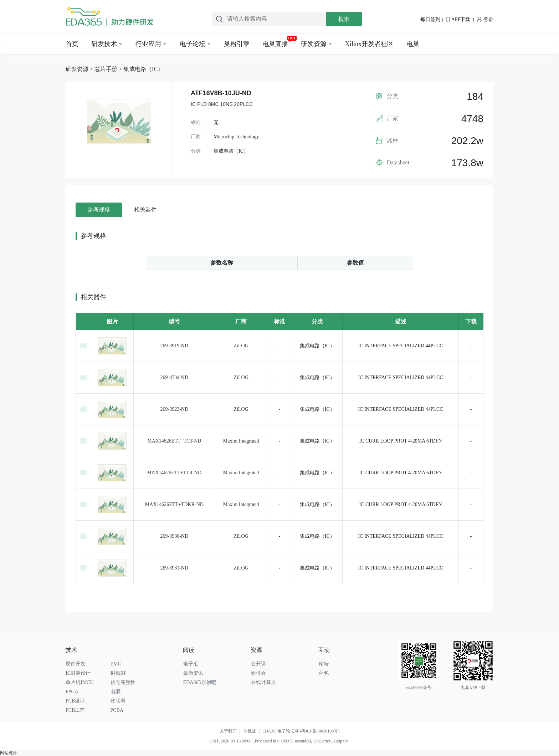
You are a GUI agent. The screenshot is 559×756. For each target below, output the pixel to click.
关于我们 (231, 731)
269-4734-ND (175, 377)
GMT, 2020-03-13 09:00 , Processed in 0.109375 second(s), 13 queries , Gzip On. (279, 741)
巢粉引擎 (237, 44)
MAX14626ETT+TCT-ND (174, 441)
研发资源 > (80, 69)
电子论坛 (193, 44)
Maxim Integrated (241, 441)
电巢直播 (275, 44)
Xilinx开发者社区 (369, 44)
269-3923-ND (175, 409)
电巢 (413, 44)
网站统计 (9, 753)
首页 (72, 44)
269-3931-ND (175, 568)
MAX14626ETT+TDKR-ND (174, 504)
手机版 (253, 731)
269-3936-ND (175, 536)
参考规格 (99, 210)
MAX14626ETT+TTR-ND (175, 473)
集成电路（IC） (143, 69)
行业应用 (148, 44)
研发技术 (104, 44)
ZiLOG (241, 346)
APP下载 (458, 19)
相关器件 (145, 210)
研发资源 (314, 44)
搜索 (344, 19)
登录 (485, 19)
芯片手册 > (109, 69)
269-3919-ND (175, 346)
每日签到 (430, 19)
